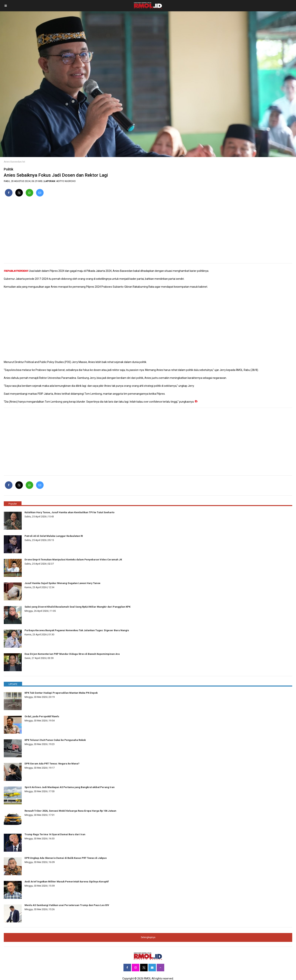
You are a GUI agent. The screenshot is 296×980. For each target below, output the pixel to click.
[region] (148, 231)
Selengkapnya (148, 937)
